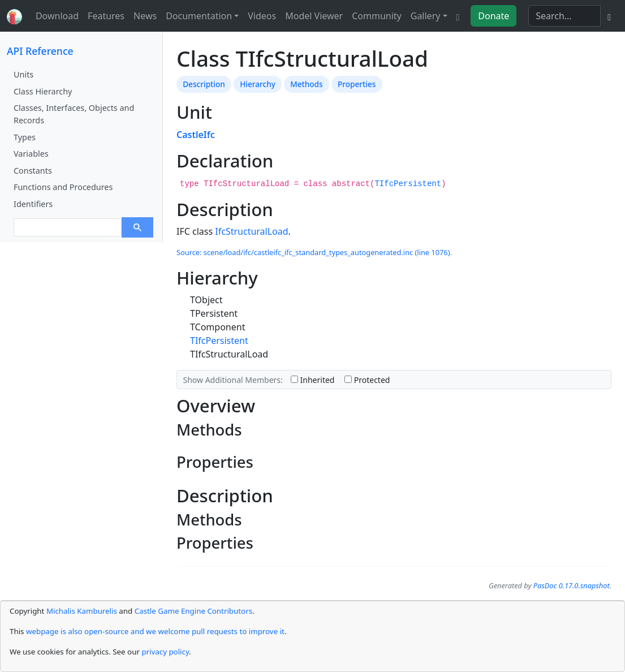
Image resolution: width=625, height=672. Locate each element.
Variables (31, 154)
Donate (493, 16)
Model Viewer (314, 16)
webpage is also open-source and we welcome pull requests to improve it (155, 631)
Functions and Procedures (63, 187)
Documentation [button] (199, 16)
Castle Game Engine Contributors (193, 611)
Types (25, 137)
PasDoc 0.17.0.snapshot (572, 585)
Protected (367, 380)
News (145, 16)
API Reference (40, 51)
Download (57, 16)
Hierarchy (258, 84)
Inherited (313, 380)
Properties (357, 84)
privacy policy (165, 652)
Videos (262, 16)
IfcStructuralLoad (251, 231)
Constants (33, 171)
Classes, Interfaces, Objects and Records (74, 114)
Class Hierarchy (43, 91)
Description (204, 84)
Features (106, 16)
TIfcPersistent (408, 184)
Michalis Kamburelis (82, 611)
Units (23, 74)
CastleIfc (196, 135)
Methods (306, 84)
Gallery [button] (426, 16)
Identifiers (33, 204)
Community (377, 16)
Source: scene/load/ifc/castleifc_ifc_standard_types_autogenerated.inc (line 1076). (314, 252)
